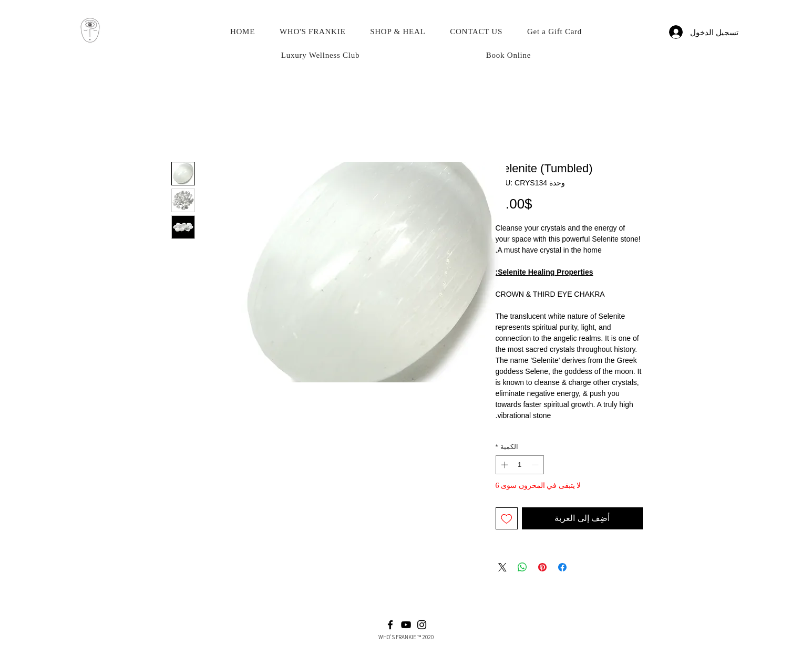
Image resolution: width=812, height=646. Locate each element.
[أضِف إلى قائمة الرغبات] (507, 518)
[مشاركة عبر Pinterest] (542, 567)
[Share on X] (502, 567)
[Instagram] (422, 625)
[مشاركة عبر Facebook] (562, 567)
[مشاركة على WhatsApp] (522, 567)
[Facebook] (390, 625)
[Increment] (503, 465)
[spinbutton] (520, 465)
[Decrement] (536, 465)
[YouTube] (406, 625)
